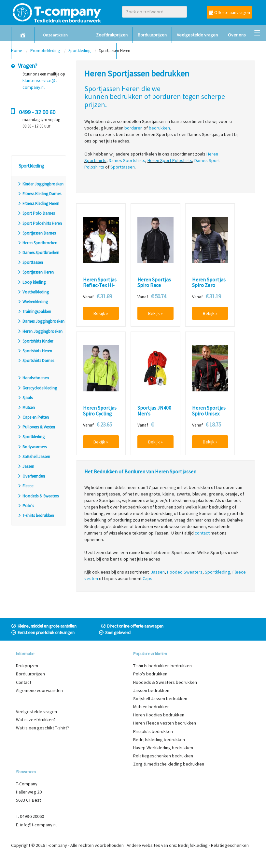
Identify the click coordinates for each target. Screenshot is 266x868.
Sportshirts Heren (35, 351)
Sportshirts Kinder (35, 341)
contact (202, 533)
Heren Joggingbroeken (40, 331)
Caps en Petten (33, 417)
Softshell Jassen (34, 457)
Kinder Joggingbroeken (40, 184)
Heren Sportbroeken (37, 243)
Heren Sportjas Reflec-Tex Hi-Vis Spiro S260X (100, 285)
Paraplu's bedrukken (153, 731)
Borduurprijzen (152, 35)
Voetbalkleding (33, 292)
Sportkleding (31, 437)
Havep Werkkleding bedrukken (163, 748)
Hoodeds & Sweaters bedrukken (165, 682)
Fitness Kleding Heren (38, 203)
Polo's (26, 506)
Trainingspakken (34, 312)
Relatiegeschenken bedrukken (163, 756)
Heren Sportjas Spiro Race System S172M (154, 285)
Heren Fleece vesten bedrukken (165, 723)
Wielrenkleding (33, 302)
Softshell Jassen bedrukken (160, 698)
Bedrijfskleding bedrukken (159, 739)
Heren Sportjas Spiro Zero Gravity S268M (209, 285)
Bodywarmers (32, 447)
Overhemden (31, 476)
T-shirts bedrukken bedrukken (162, 666)
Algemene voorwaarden (39, 690)
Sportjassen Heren (35, 272)
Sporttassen (30, 262)
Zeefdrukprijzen (112, 35)
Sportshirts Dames (36, 361)
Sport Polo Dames (36, 213)
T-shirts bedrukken (36, 515)
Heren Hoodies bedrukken (159, 715)
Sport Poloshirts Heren (40, 223)
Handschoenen (33, 378)
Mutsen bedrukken (151, 707)
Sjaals (25, 398)
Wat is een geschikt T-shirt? (42, 728)
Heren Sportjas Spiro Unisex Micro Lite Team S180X (210, 416)
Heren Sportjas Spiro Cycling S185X (100, 414)
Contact (104, 51)
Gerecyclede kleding (37, 388)
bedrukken (126, 96)
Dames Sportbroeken (38, 253)
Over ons (237, 35)
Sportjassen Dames (36, 233)
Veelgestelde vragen (197, 35)
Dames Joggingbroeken (41, 321)
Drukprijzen (27, 666)
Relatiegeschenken (230, 845)
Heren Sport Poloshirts (170, 160)
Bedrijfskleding (193, 845)
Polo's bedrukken (150, 674)
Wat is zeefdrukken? (36, 720)
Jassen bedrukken (151, 690)
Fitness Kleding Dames (39, 194)
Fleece (25, 486)
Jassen (26, 466)
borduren (167, 96)
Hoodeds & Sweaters (38, 496)
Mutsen (26, 407)
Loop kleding (31, 282)
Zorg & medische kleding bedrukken (169, 764)
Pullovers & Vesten (36, 427)
